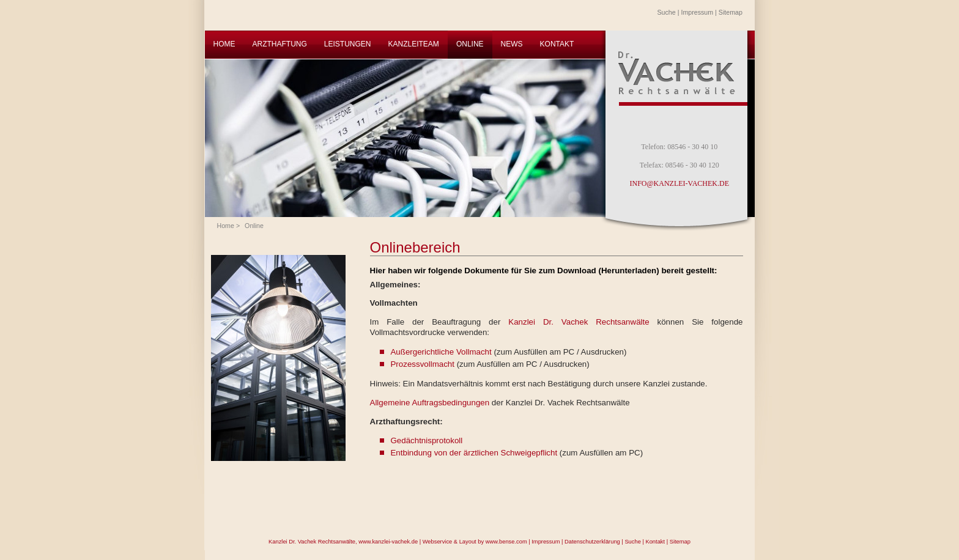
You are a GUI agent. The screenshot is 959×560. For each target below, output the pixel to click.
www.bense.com (506, 542)
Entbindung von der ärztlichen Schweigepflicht (474, 453)
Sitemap (731, 12)
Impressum (697, 12)
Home (226, 226)
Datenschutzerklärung (592, 542)
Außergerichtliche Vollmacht (441, 352)
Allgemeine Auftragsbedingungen (430, 403)
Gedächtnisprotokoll (426, 440)
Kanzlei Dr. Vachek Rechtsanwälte (579, 322)
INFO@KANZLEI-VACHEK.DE (679, 183)
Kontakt (655, 542)
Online (254, 226)
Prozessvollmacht (422, 364)
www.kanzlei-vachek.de (388, 542)
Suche (667, 12)
